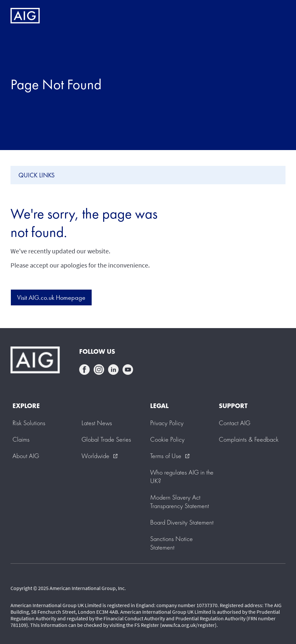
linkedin (113, 370)
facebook (84, 370)
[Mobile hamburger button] (277, 16)
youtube (128, 370)
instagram (99, 370)
